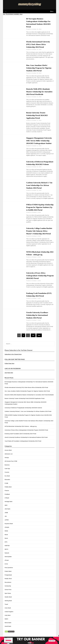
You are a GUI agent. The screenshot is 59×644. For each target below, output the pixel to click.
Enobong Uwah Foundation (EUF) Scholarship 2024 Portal (20, 436)
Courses (7, 475)
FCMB (6, 486)
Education (7, 482)
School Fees (8, 592)
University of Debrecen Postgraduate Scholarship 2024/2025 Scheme (40, 164)
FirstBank (7, 497)
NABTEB (7, 548)
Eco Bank (7, 479)
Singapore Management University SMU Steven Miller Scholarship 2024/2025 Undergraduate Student (39, 141)
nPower (7, 563)
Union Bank (8, 611)
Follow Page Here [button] (9, 366)
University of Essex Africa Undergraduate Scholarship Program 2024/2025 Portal (37, 278)
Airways (7, 460)
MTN (6, 545)
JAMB (6, 515)
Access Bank (8, 453)
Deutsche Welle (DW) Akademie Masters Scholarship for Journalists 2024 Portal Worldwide (40, 92)
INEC (6, 508)
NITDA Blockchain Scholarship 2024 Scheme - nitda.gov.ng (21, 429)
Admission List (9, 457)
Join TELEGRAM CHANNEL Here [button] (13, 14)
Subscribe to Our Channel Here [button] (13, 357)
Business (7, 468)
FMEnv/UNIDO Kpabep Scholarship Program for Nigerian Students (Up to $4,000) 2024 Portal (40, 210)
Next (39, 338)
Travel (6, 607)
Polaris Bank (8, 574)
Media (6, 534)
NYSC (6, 567)
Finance (7, 493)
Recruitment (8, 585)
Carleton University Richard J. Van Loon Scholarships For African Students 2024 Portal (40, 188)
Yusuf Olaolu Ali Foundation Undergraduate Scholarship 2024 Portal (23, 444)
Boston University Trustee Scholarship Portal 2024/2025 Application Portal (37, 115)
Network (7, 556)
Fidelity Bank (8, 490)
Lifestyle (7, 530)
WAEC (6, 622)
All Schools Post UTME (11, 464)
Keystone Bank (9, 526)
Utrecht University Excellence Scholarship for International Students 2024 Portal (37, 318)
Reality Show (8, 581)
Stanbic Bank (8, 600)
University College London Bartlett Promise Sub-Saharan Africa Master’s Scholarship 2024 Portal (40, 234)
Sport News (8, 596)
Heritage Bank (9, 504)
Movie (6, 537)
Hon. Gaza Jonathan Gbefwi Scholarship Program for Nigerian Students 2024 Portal (39, 68)
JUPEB (7, 523)
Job (6, 519)
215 (33, 338)
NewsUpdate (8, 559)
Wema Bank (8, 625)
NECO (6, 552)
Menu (52, 11)
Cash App (7, 471)
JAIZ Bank (7, 512)
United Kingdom (9, 614)
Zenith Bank (8, 629)
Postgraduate (8, 578)
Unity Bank (8, 618)
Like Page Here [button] (9, 375)
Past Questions (9, 570)
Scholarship (8, 589)
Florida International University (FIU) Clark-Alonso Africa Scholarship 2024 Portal (38, 44)
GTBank (7, 501)
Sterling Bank (8, 603)
